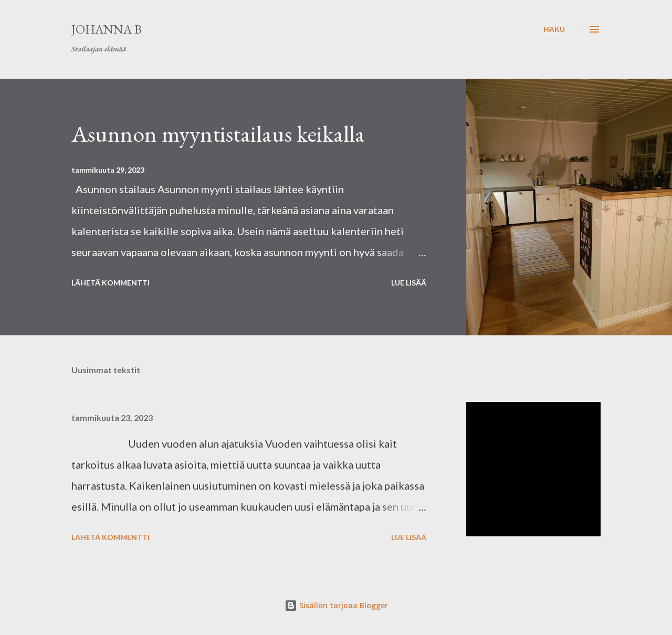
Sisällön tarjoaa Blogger (336, 605)
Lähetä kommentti (111, 283)
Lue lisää (409, 283)
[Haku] (554, 29)
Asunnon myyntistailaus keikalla (218, 134)
